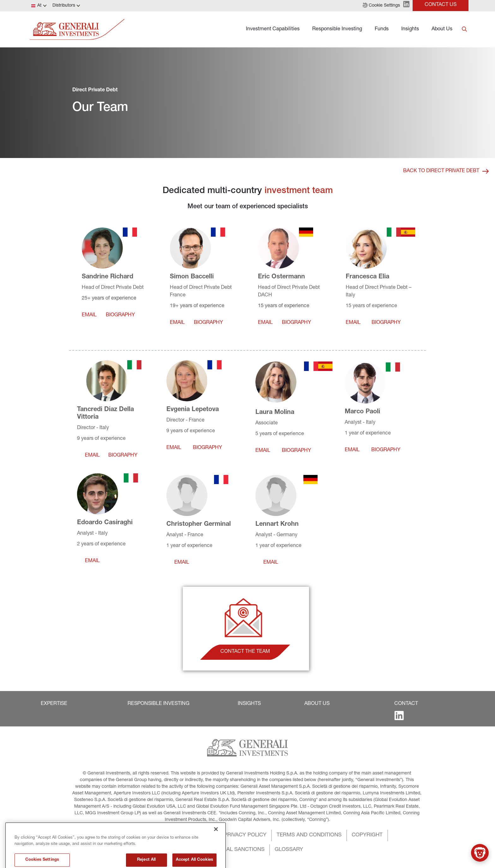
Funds (382, 29)
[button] (381, 6)
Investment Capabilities (273, 29)
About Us (442, 29)
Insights (410, 29)
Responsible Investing (337, 29)
